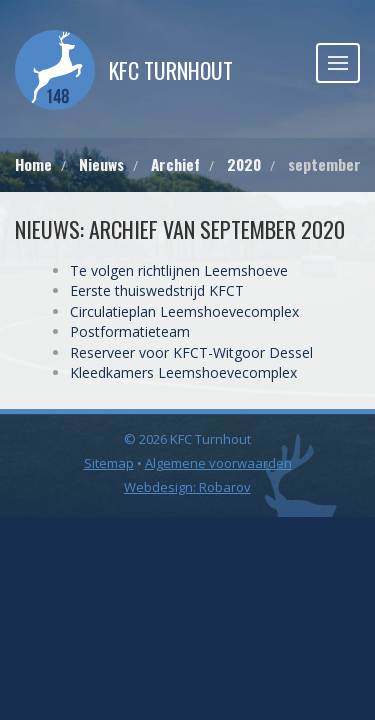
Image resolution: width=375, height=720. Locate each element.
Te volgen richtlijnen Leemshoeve (179, 270)
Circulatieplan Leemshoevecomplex (184, 311)
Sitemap (109, 463)
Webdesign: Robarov (187, 487)
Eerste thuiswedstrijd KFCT (157, 290)
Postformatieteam (130, 331)
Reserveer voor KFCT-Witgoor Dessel (191, 352)
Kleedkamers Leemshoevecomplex (183, 372)
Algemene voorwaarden (218, 463)
